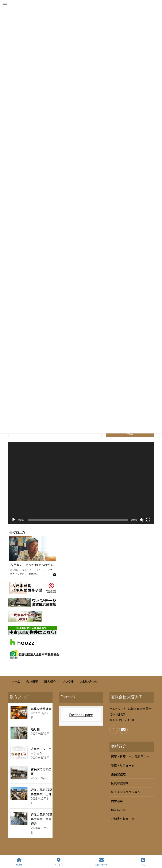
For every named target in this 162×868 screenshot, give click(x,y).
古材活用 (117, 801)
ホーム (16, 682)
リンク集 (68, 682)
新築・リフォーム (123, 765)
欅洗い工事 (118, 810)
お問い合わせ (89, 682)
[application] (81, 483)
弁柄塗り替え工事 (123, 819)
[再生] (14, 520)
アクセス (59, 862)
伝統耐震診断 (120, 783)
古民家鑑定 (118, 774)
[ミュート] (142, 520)
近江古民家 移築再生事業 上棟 (41, 792)
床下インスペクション (126, 792)
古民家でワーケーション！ (41, 751)
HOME (19, 862)
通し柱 (35, 729)
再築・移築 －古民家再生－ (130, 757)
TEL (143, 862)
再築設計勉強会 (41, 709)
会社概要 (32, 682)
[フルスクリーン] (148, 520)
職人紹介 (50, 682)
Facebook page (81, 715)
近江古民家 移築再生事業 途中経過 (41, 819)
